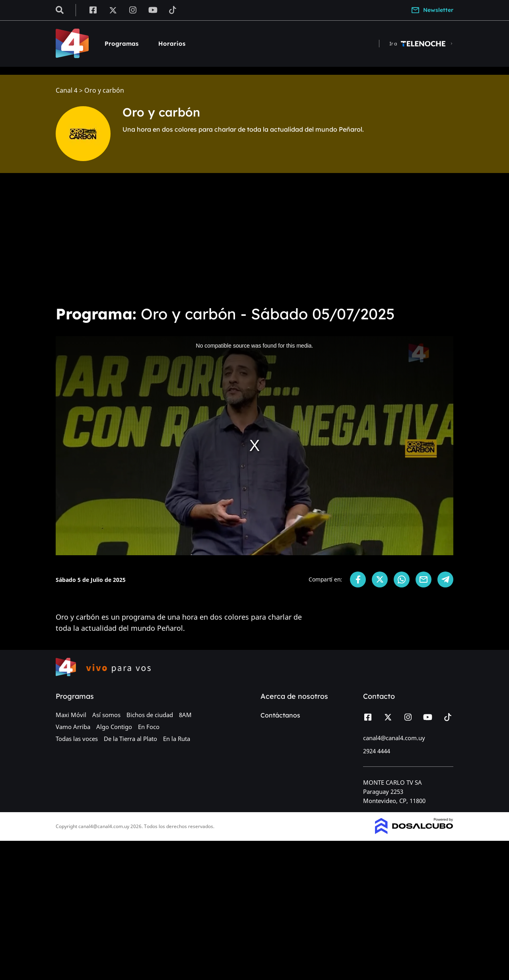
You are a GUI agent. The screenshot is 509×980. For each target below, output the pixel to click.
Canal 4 (67, 90)
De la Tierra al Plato (130, 739)
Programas (121, 44)
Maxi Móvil (71, 715)
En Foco (149, 727)
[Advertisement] (254, 239)
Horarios (172, 44)
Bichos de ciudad (150, 715)
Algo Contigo (114, 727)
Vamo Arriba (73, 727)
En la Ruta (177, 739)
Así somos (106, 715)
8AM (185, 715)
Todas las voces (77, 739)
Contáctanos (280, 715)
